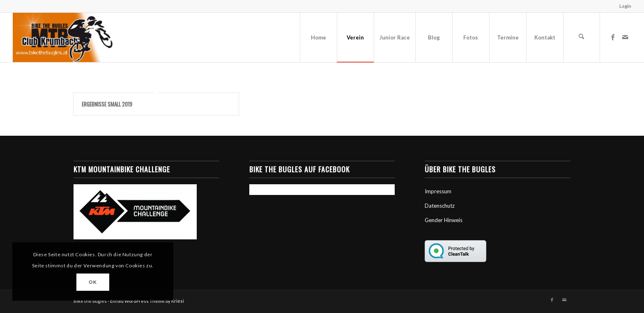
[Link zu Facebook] (613, 37)
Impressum (438, 191)
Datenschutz (440, 206)
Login (625, 6)
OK (93, 282)
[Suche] (582, 37)
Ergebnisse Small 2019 (107, 104)
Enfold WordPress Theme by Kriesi (147, 301)
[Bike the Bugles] (63, 37)
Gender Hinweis (444, 220)
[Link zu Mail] (625, 37)
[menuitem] (623, 6)
